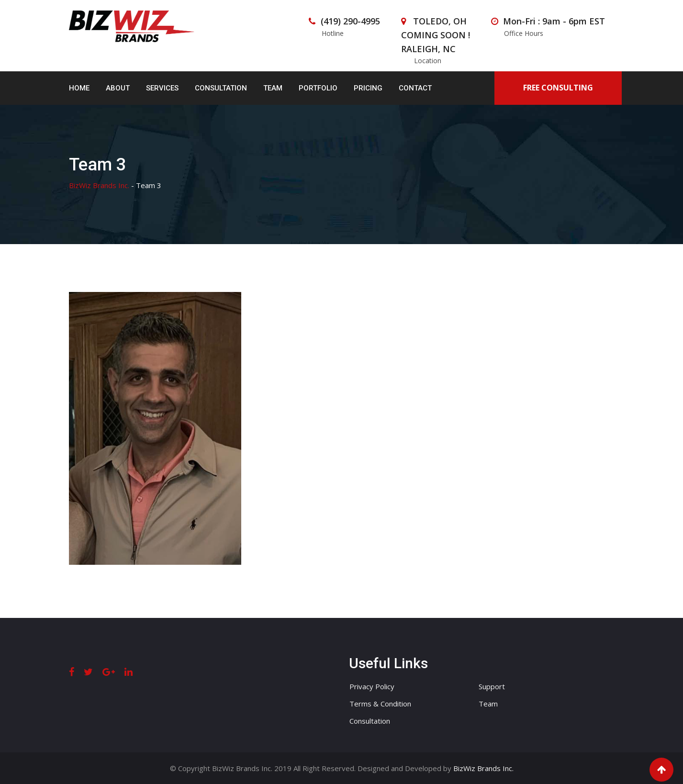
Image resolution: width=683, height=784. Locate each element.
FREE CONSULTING (558, 88)
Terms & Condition (380, 704)
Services (162, 88)
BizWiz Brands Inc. (483, 768)
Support (492, 686)
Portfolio (318, 88)
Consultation (221, 88)
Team (273, 88)
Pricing (368, 88)
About (118, 88)
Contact (415, 88)
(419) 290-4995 (350, 21)
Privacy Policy (372, 686)
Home (79, 88)
